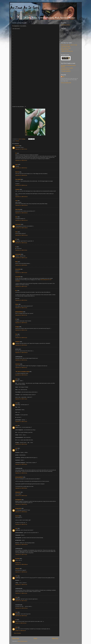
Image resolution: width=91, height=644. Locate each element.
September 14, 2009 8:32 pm (21, 504)
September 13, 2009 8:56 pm (21, 345)
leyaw (17, 164)
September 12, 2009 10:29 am (21, 197)
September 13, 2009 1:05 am (21, 300)
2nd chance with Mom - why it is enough (69, 45)
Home (35, 638)
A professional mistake (66, 46)
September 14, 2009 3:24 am (21, 360)
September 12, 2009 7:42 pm (21, 286)
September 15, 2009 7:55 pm (21, 554)
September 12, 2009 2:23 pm (21, 250)
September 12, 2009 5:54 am (21, 160)
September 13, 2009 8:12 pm (21, 338)
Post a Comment (17, 633)
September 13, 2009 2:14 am (21, 308)
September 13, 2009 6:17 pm (21, 330)
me (16, 620)
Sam (16, 217)
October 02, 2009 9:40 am (21, 631)
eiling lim (17, 569)
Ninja (16, 262)
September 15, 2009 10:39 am (21, 544)
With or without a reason (66, 48)
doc (16, 290)
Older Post (55, 638)
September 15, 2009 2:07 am (21, 524)
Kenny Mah (18, 269)
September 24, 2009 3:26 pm (21, 616)
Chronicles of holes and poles (67, 68)
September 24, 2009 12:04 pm (21, 608)
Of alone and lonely (65, 50)
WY (16, 239)
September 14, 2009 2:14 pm (21, 399)
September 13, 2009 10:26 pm (21, 353)
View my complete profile (66, 83)
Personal (17, 141)
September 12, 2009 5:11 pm (21, 258)
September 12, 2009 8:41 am (21, 185)
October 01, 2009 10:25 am (21, 623)
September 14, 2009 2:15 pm (21, 422)
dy (16, 247)
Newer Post (16, 638)
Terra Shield (18, 179)
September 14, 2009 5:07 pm (21, 473)
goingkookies (18, 508)
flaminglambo (18, 500)
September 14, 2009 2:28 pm (21, 464)
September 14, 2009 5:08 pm (21, 488)
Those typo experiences (66, 71)
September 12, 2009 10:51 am (21, 220)
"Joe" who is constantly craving (22, 372)
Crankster (17, 189)
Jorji (16, 201)
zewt (16, 379)
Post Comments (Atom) (22, 641)
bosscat (17, 516)
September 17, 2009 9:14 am (21, 584)
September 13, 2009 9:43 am (21, 323)
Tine (16, 334)
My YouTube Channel (65, 25)
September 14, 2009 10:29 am (21, 375)
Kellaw (17, 304)
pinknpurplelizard (19, 312)
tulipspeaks (18, 492)
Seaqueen (18, 342)
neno (16, 232)
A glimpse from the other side (67, 51)
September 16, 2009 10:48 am (21, 564)
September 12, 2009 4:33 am (21, 149)
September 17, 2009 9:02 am (21, 572)
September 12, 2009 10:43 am (21, 213)
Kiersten (17, 146)
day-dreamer (18, 224)
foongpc (17, 327)
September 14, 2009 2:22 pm (21, 444)
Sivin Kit (17, 172)
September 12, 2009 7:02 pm (21, 273)
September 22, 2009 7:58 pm (21, 601)
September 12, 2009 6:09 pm (21, 265)
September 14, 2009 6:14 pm (21, 496)
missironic (18, 364)
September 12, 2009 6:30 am (21, 168)
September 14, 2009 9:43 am (21, 368)
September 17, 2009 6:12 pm (21, 593)
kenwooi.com (18, 563)
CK (16, 319)
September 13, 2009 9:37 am (21, 315)
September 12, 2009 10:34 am (21, 205)
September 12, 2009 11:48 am (21, 228)
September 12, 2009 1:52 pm (21, 243)
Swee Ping (18, 209)
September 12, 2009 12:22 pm (21, 235)
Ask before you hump (65, 70)
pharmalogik (18, 254)
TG (16, 153)
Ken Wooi (17, 558)
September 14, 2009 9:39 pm (21, 512)
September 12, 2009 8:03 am (21, 175)
